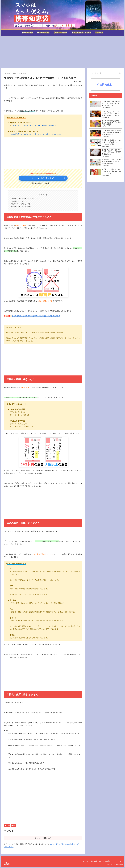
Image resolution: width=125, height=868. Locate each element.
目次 (41, 195)
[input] (105, 73)
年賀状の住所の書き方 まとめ (22, 207)
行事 (14, 826)
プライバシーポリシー (115, 862)
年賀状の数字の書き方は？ (21, 202)
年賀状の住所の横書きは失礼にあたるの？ (25, 199)
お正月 (7, 826)
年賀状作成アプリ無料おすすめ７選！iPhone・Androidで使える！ (34, 125)
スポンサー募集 (101, 862)
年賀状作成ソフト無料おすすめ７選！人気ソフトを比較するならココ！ (36, 134)
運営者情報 (91, 862)
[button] (120, 73)
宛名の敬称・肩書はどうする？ (22, 204)
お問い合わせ (82, 862)
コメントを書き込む (43, 839)
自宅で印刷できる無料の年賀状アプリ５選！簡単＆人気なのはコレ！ (36, 317)
